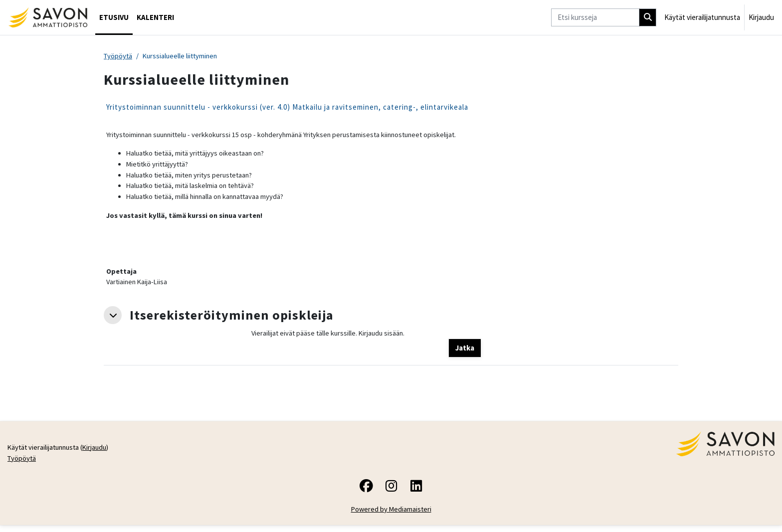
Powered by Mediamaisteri (391, 516)
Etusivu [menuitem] (114, 17)
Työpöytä (119, 56)
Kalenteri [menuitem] (155, 17)
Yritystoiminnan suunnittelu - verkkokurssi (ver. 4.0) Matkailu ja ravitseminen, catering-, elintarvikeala (287, 107)
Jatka (465, 353)
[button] (113, 320)
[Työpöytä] (48, 17)
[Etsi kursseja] (595, 18)
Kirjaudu (761, 17)
